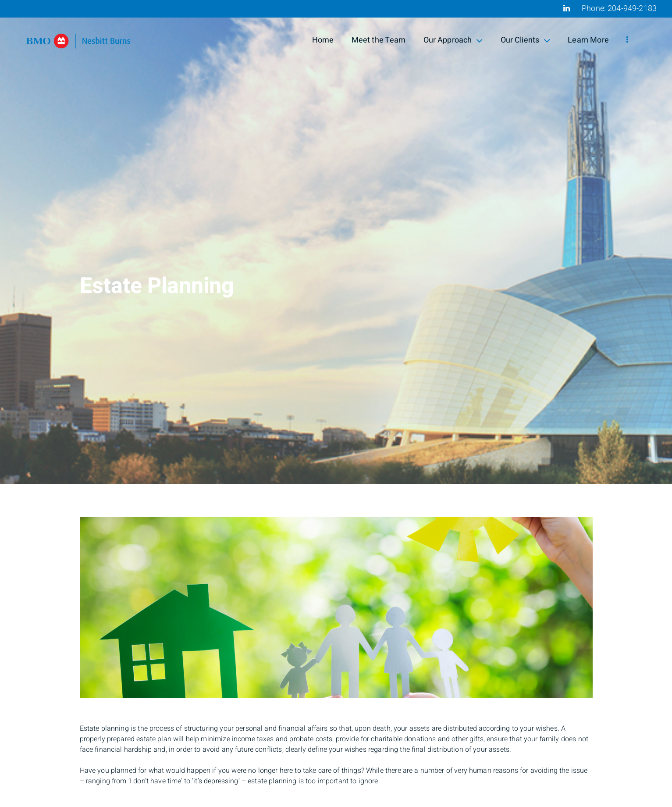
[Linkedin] (567, 8)
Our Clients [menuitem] (526, 40)
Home (323, 40)
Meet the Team (379, 40)
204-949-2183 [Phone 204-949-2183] (632, 9)
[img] (336, 242)
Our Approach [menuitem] (453, 40)
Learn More (588, 40)
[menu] (627, 40)
